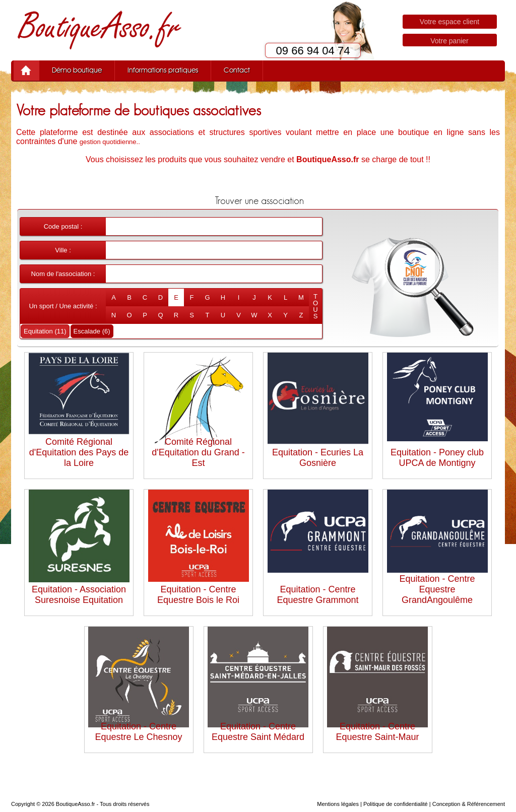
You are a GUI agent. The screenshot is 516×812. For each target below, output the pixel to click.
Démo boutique (77, 71)
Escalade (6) (92, 331)
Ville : (63, 250)
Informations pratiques (163, 71)
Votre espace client (449, 22)
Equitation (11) (45, 331)
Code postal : (63, 226)
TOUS (315, 306)
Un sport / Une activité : (63, 306)
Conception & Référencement (469, 804)
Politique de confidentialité (396, 804)
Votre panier (449, 41)
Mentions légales (338, 804)
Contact (237, 71)
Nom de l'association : (63, 274)
